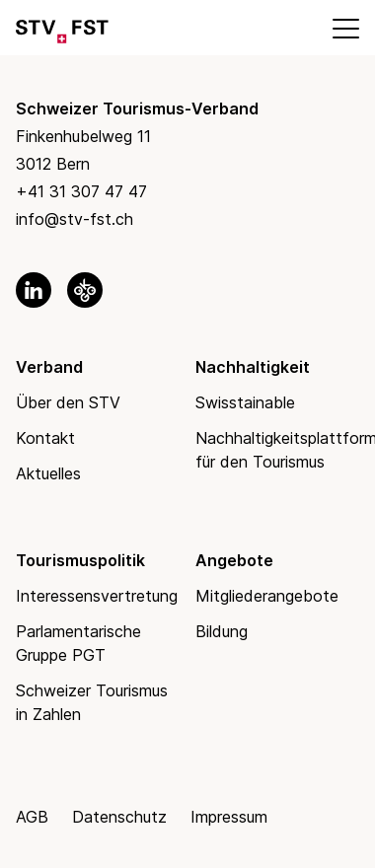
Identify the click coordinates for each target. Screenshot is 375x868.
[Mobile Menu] (344, 28)
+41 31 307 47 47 (81, 191)
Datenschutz (119, 817)
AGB (32, 817)
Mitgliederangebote (267, 596)
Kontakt (45, 438)
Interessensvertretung (97, 596)
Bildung (222, 631)
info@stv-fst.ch (75, 219)
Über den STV (68, 402)
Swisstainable (245, 402)
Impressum (229, 817)
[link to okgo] (85, 290)
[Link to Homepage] (62, 28)
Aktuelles (48, 473)
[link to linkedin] (34, 290)
